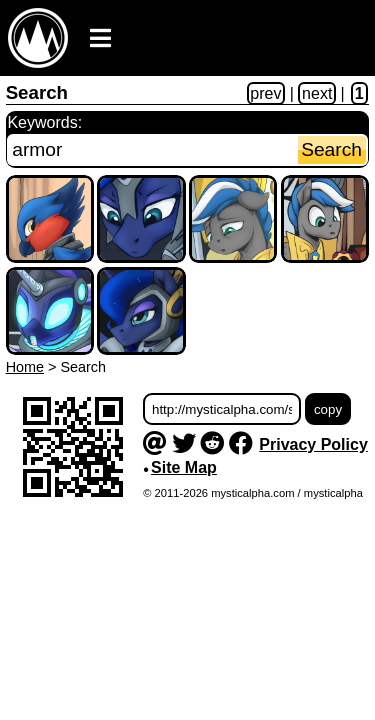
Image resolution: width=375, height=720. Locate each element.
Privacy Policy (313, 444)
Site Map (184, 467)
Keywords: (44, 122)
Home (25, 367)
